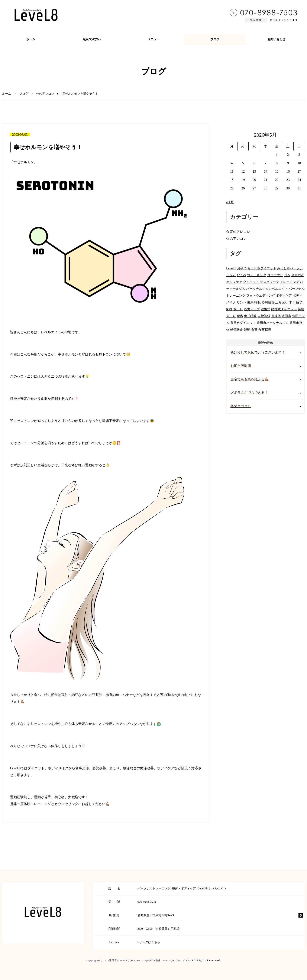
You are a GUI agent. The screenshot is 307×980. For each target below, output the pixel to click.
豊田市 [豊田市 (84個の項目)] (286, 316)
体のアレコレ (45, 94)
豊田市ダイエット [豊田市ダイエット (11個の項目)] (243, 323)
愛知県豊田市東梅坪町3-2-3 (156, 915)
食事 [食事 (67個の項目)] (254, 330)
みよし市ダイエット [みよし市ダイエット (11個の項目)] (262, 268)
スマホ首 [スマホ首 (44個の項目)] (298, 275)
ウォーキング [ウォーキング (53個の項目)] (257, 275)
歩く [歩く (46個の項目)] (292, 302)
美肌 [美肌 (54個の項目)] (301, 309)
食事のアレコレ (238, 232)
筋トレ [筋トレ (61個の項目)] (238, 309)
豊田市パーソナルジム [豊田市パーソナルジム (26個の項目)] (273, 323)
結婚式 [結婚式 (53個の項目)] (266, 309)
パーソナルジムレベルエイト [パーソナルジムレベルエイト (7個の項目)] (267, 289)
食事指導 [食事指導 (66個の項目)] (265, 330)
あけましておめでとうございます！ (258, 352)
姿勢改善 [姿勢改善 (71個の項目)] (268, 302)
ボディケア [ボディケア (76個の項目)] (284, 295)
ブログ (215, 39)
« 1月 (230, 202)
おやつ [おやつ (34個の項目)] (242, 268)
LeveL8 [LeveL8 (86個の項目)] (231, 268)
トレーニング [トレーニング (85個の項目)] (290, 282)
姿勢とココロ (241, 406)
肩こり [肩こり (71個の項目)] (231, 316)
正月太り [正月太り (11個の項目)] (282, 302)
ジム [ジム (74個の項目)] (287, 275)
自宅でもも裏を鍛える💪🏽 (250, 379)
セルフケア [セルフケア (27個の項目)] (234, 282)
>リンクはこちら (149, 942)
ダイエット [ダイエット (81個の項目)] (251, 282)
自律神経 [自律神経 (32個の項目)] (264, 316)
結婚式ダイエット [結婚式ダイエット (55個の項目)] (284, 309)
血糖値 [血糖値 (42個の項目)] (276, 316)
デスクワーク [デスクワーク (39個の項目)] (269, 282)
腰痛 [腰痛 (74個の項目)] (240, 316)
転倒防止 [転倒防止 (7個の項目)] (237, 330)
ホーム (31, 39)
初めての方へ (92, 39)
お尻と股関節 (241, 366)
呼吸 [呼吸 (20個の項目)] (258, 302)
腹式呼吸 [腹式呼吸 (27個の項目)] (250, 316)
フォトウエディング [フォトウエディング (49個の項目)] (261, 295)
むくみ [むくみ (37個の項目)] (241, 275)
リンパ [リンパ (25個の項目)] (241, 302)
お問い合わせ (276, 39)
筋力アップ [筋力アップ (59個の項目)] (252, 309)
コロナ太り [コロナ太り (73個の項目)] (275, 275)
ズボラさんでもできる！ (249, 393)
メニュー (153, 39)
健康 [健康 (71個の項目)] (250, 302)
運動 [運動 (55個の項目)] (247, 330)
